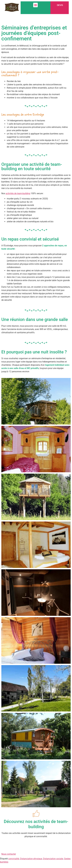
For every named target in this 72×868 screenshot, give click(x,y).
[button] (35, 5)
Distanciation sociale (53, 859)
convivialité (14, 859)
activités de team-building (18, 193)
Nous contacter (9, 854)
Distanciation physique (31, 859)
